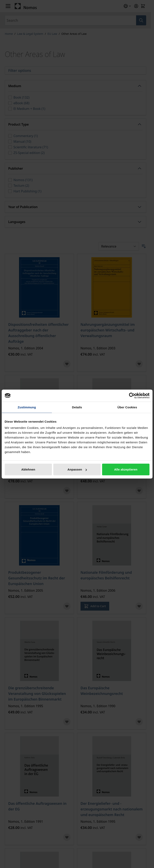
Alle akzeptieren (126, 469)
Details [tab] (77, 407)
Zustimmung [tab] (27, 407)
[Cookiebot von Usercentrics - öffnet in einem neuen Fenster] (132, 395)
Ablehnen (28, 469)
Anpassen (77, 469)
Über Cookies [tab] (127, 407)
